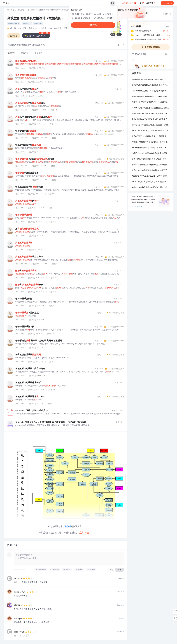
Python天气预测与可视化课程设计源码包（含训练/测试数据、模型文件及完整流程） (151, 142)
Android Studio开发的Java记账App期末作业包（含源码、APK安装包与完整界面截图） (151, 188)
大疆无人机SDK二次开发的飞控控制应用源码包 (151, 102)
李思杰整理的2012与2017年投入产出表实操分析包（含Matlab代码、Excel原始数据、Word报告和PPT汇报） (151, 119)
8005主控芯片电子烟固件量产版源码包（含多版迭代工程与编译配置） (151, 80)
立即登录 (93, 25)
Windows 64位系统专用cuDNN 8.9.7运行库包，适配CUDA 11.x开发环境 (151, 176)
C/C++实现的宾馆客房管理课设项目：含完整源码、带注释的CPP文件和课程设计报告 (151, 159)
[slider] (20, 570)
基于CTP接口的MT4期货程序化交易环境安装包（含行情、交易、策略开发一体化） (151, 136)
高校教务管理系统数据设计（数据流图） (36, 19)
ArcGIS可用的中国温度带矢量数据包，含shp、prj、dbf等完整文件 (151, 108)
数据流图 (38, 24)
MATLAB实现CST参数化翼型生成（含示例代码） (151, 182)
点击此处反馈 (138, 207)
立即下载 (86, 533)
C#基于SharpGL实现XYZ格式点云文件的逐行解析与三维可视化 (151, 153)
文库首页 (11, 10)
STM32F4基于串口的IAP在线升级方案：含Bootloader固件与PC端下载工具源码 (151, 125)
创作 (167, 3)
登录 (113, 3)
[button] (121, 45)
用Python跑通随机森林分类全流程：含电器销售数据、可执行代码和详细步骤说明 (151, 165)
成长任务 (151, 3)
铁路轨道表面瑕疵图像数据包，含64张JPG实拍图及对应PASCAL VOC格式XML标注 (151, 97)
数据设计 (27, 24)
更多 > (168, 27)
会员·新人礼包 (129, 3)
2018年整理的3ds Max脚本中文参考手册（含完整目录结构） (151, 114)
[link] (11, 10)
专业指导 (31, 10)
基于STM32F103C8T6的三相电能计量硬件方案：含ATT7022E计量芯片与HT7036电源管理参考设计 (151, 85)
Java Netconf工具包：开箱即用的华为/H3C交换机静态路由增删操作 (151, 91)
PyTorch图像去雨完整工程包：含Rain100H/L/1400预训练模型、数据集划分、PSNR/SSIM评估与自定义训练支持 (151, 148)
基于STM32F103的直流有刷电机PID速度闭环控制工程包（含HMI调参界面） (151, 171)
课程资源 (21, 10)
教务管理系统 (14, 24)
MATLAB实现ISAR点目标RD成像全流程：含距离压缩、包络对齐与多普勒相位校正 (151, 131)
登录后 (68, 526)
